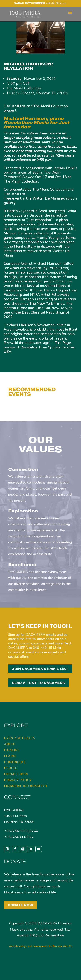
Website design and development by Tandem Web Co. (41, 963)
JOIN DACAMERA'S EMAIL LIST (40, 669)
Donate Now (20, 922)
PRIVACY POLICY (18, 797)
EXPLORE (12, 767)
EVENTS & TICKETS (20, 755)
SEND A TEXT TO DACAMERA (38, 683)
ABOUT (10, 761)
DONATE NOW (16, 791)
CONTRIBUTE (15, 779)
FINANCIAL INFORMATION (25, 803)
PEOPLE (11, 785)
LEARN (10, 773)
